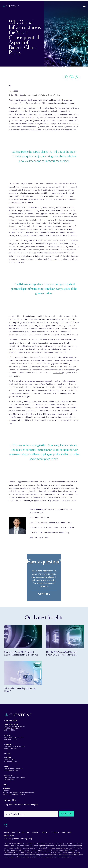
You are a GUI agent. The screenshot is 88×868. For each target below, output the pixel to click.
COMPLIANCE (9, 836)
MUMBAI (6, 788)
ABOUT (7, 832)
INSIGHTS (46, 832)
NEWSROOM (66, 832)
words (71, 226)
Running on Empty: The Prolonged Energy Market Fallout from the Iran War (21, 653)
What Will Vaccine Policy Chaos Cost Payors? (20, 690)
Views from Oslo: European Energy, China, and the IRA (52, 527)
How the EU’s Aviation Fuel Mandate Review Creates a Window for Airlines (62, 653)
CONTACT (55, 832)
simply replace (64, 223)
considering (58, 373)
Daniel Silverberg (17, 95)
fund (56, 326)
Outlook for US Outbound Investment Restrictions (51, 522)
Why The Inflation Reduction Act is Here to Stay (50, 532)
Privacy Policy (27, 839)
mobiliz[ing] (50, 253)
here (47, 537)
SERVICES (35, 832)
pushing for (37, 346)
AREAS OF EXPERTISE (21, 832)
